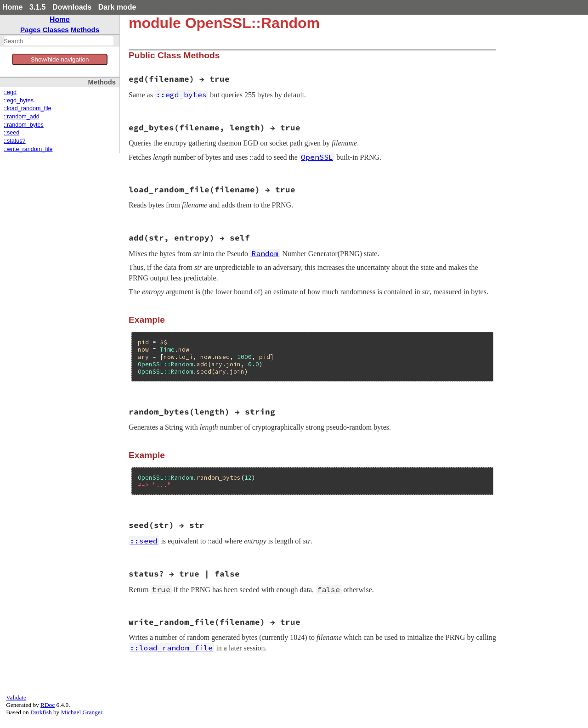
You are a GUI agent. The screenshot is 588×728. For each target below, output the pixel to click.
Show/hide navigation (60, 59)
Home (12, 7)
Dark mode (117, 7)
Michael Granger (82, 712)
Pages (31, 30)
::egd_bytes (19, 101)
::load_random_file (28, 108)
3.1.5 (38, 7)
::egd (10, 92)
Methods (85, 30)
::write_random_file (28, 149)
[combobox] (59, 41)
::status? (15, 141)
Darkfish (41, 712)
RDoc (48, 705)
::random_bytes (24, 125)
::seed (11, 133)
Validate (16, 697)
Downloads (72, 7)
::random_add (22, 117)
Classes (56, 30)
